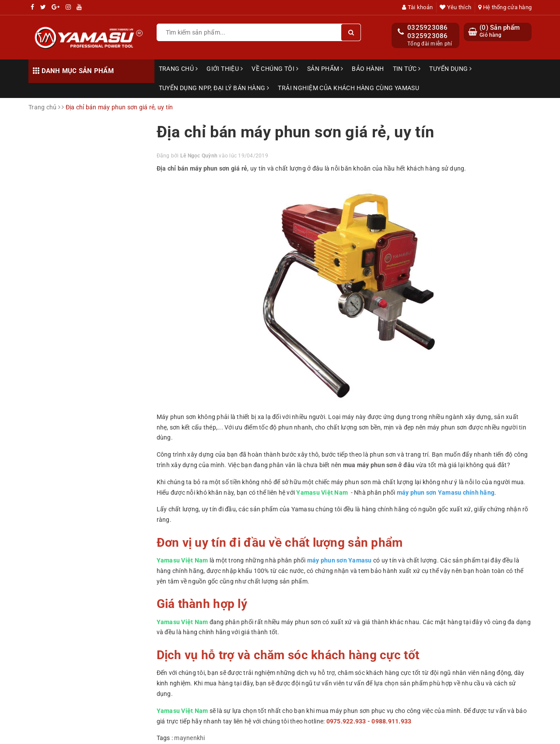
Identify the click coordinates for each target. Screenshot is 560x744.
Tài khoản (417, 7)
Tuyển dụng (450, 69)
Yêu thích (455, 7)
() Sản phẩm (500, 31)
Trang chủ (178, 69)
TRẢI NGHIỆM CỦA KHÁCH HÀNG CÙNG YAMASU (348, 88)
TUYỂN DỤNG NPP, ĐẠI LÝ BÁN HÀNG (214, 88)
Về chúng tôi (275, 69)
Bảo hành (368, 69)
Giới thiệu (225, 69)
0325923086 (428, 28)
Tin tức (407, 69)
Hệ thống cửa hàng (505, 7)
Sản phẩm (325, 69)
